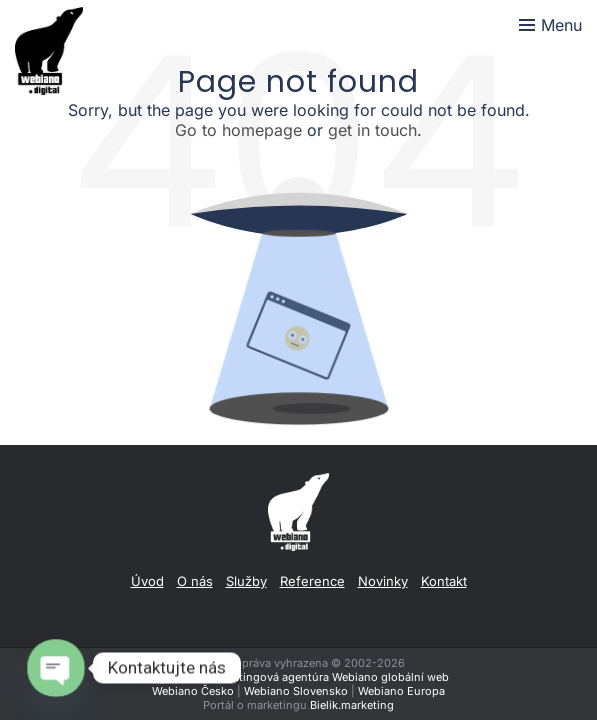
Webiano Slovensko (296, 691)
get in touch (372, 130)
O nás (195, 581)
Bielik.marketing (352, 705)
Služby (246, 581)
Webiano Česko (193, 691)
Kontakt (444, 581)
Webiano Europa (401, 691)
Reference (312, 581)
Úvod (147, 581)
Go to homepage (238, 130)
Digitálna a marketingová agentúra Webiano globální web (298, 677)
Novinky (383, 581)
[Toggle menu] (550, 25)
